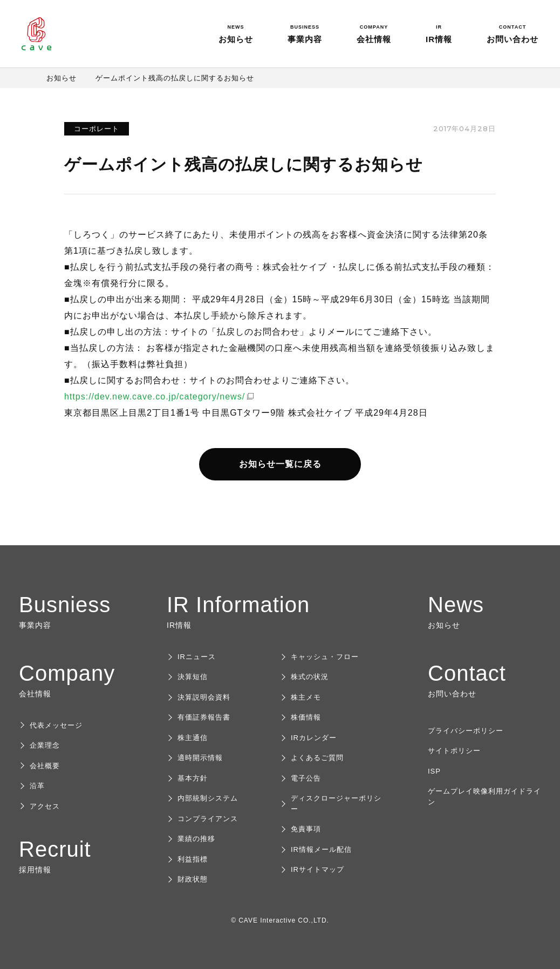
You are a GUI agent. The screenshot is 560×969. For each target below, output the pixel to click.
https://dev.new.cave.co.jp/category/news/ (155, 397)
